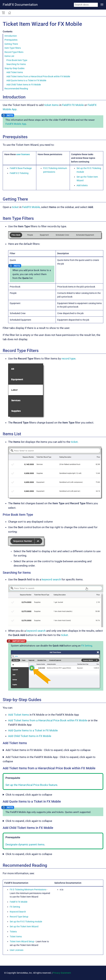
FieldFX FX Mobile (73, 105)
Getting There (11, 44)
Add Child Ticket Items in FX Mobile (24, 85)
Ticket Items (16, 937)
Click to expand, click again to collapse (29, 795)
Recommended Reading (16, 89)
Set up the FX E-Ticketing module (26, 922)
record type (69, 359)
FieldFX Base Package (21, 168)
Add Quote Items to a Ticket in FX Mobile (26, 80)
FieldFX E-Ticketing (19, 173)
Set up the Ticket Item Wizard (24, 926)
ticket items (51, 105)
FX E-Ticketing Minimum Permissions (28, 890)
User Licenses (17, 950)
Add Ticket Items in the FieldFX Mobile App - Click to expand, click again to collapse (49, 759)
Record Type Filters (14, 52)
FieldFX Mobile (31, 207)
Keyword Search (18, 912)
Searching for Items (16, 64)
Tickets (13, 932)
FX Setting (87, 646)
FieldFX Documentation (20, 5)
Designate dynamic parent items (25, 844)
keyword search (51, 579)
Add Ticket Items (15, 72)
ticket (15, 207)
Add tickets (82, 185)
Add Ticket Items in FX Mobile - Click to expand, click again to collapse (48, 750)
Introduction (11, 36)
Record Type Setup (19, 917)
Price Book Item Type (17, 60)
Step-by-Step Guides (14, 68)
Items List (9, 56)
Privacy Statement (62, 973)
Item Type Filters (13, 48)
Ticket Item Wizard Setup (22, 941)
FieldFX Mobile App (16, 124)
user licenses (23, 154)
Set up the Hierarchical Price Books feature (31, 785)
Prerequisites (11, 40)
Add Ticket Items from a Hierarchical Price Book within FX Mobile (38, 76)
